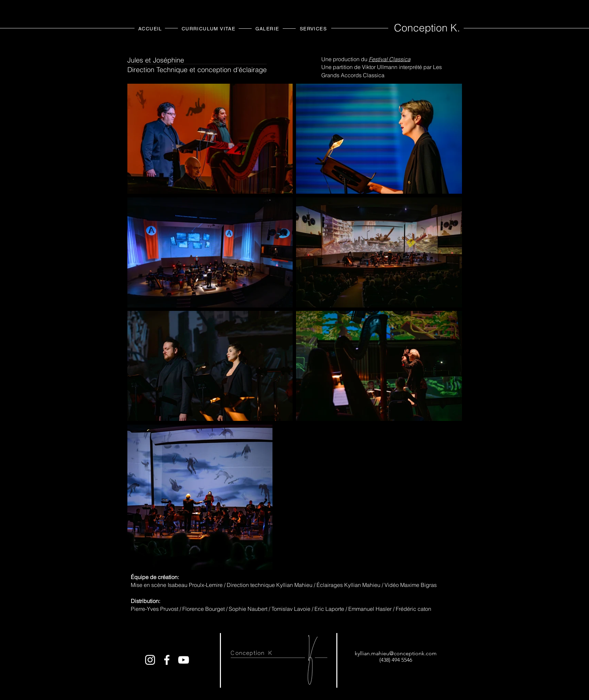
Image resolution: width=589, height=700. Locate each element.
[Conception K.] (167, 660)
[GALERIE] (268, 29)
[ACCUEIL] (151, 29)
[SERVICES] (314, 29)
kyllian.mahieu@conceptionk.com (396, 653)
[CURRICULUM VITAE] (209, 29)
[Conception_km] (150, 660)
